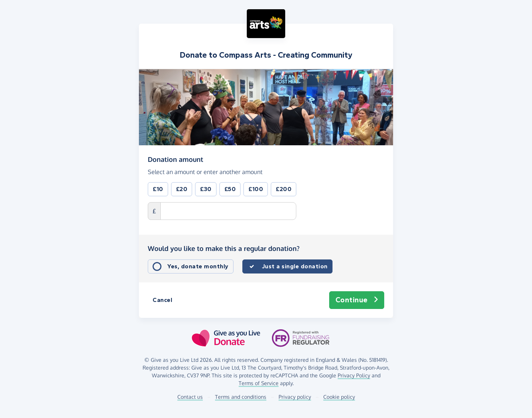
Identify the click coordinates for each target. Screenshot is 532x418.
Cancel (162, 300)
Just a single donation (295, 266)
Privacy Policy (354, 375)
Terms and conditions (241, 397)
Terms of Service (259, 383)
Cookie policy (339, 397)
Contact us (190, 397)
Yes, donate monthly (198, 266)
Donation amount (175, 159)
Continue (357, 300)
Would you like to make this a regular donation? (224, 248)
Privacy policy (295, 397)
